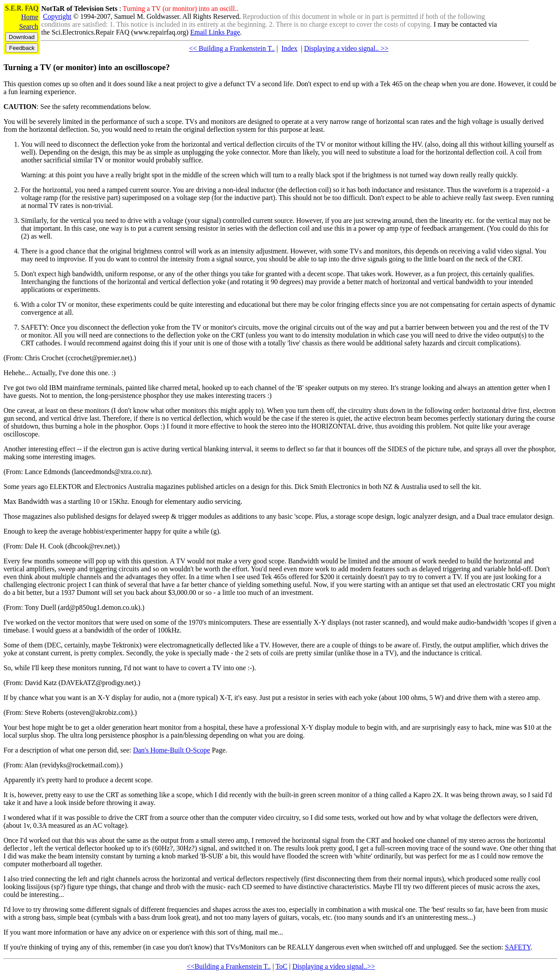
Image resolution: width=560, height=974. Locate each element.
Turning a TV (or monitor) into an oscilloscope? (87, 67)
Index (289, 48)
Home (30, 17)
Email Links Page (215, 32)
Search (29, 26)
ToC (282, 966)
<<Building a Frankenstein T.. (229, 966)
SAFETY (518, 947)
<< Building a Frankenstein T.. (232, 48)
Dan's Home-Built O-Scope (171, 750)
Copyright (57, 16)
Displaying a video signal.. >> (346, 48)
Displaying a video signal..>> (334, 966)
